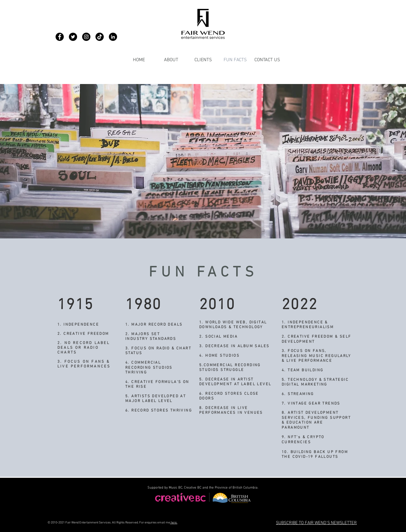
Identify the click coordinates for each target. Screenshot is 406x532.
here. (174, 523)
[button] (316, 522)
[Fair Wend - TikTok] (100, 37)
